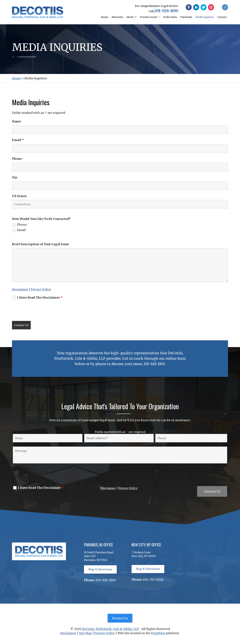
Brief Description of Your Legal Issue (40, 244)
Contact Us (212, 491)
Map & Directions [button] (100, 569)
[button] (189, 7)
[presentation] (38, 310)
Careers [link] (222, 17)
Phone (17, 159)
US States (19, 196)
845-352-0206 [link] (153, 580)
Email (18, 140)
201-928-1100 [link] (166, 11)
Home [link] (104, 17)
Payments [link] (186, 17)
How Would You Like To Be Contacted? (41, 219)
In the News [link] (170, 17)
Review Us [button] (120, 618)
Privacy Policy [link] (41, 289)
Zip (15, 177)
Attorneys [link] (117, 17)
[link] (38, 17)
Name (17, 121)
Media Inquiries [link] (205, 17)
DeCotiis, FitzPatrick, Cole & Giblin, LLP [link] (110, 629)
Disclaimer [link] (20, 289)
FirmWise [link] (158, 633)
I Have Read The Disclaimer (40, 298)
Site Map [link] (85, 633)
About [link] (130, 17)
